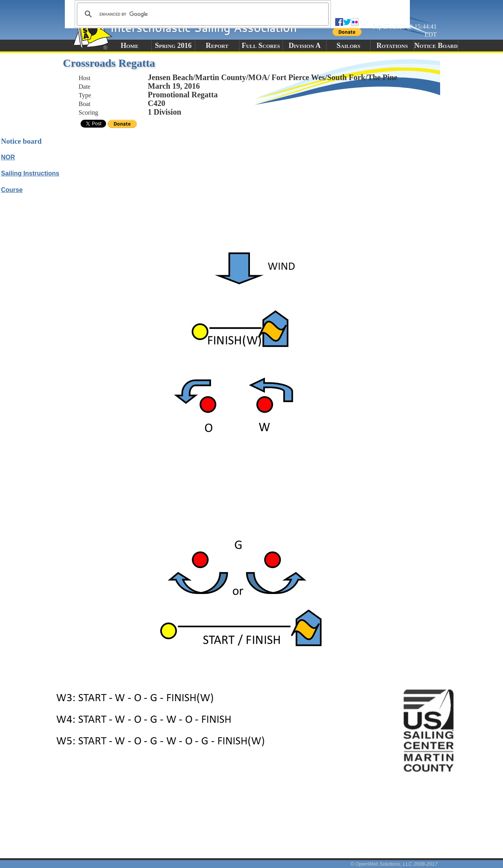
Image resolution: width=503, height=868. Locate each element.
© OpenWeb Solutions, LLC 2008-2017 (394, 864)
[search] (202, 14)
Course (12, 190)
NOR (8, 157)
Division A (304, 46)
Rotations (392, 46)
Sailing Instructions (30, 173)
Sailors (349, 46)
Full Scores (261, 46)
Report (217, 46)
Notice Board (436, 46)
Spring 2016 (173, 46)
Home (129, 46)
